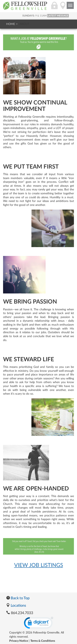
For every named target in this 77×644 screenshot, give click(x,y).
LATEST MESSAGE (58, 16)
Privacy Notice (19, 641)
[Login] (54, 8)
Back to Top (18, 598)
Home (11, 24)
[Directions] (63, 8)
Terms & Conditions (43, 641)
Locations (16, 606)
